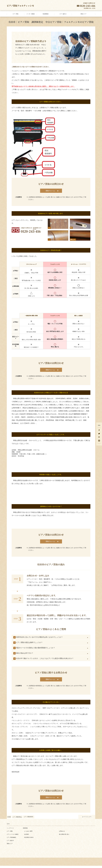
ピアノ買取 (10, 833)
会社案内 (27, 837)
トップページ (10, 830)
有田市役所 (15, 774)
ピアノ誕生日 (10, 843)
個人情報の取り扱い (64, 837)
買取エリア (10, 846)
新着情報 (25, 830)
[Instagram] (99, 437)
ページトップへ (87, 819)
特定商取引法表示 (29, 840)
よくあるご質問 (28, 833)
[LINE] (99, 441)
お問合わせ (62, 833)
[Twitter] (99, 434)
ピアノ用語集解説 (11, 840)
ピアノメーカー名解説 (13, 837)
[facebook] (99, 430)
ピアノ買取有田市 (29, 819)
